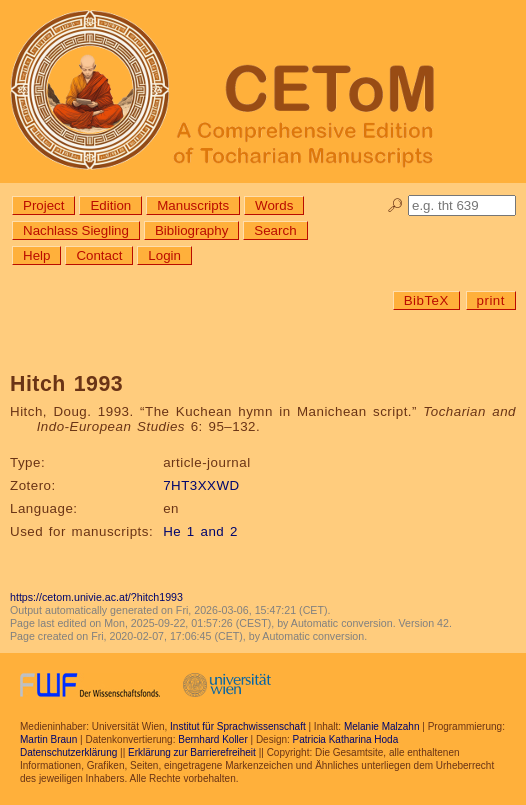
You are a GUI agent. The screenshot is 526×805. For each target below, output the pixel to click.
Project (43, 205)
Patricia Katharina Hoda (346, 739)
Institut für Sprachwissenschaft (238, 726)
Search (275, 230)
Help (36, 255)
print (491, 300)
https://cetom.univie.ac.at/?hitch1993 (96, 597)
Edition (110, 205)
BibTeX (426, 300)
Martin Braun (48, 739)
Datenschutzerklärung (68, 752)
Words (274, 205)
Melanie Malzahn (382, 726)
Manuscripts (193, 205)
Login (164, 255)
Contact (99, 255)
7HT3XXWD (201, 485)
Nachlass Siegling (76, 230)
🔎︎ (395, 205)
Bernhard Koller (212, 739)
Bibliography (191, 230)
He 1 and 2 (200, 531)
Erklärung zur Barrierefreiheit (192, 752)
